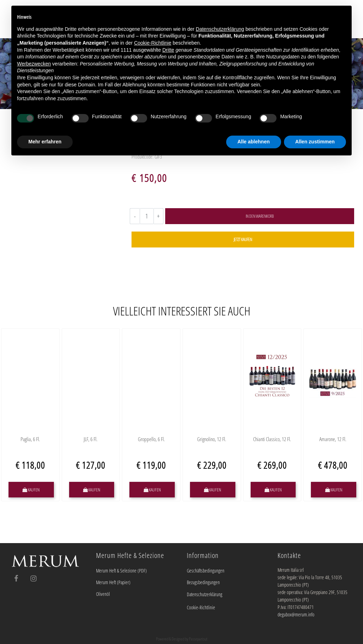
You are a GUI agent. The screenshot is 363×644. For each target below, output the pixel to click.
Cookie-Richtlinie (201, 607)
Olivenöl (103, 594)
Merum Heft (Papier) (113, 582)
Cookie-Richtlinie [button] (153, 43)
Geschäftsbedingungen (206, 571)
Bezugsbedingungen (203, 582)
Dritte (168, 50)
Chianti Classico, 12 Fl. (272, 439)
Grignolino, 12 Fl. (212, 439)
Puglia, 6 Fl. (30, 439)
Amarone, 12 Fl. (333, 439)
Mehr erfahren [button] (45, 142)
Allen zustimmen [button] (315, 142)
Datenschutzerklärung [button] (220, 29)
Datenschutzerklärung (205, 594)
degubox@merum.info (296, 614)
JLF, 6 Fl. (91, 439)
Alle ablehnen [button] (254, 142)
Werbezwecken (34, 64)
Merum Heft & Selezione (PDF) (121, 571)
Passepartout (198, 639)
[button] (260, 216)
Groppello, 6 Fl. (151, 439)
